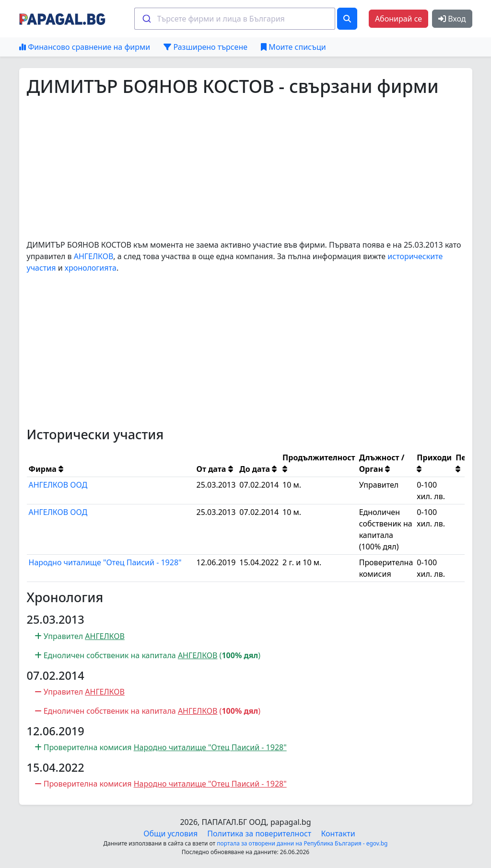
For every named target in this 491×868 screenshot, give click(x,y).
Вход (452, 19)
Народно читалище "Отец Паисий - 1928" (105, 562)
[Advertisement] (246, 168)
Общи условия (170, 834)
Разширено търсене (205, 47)
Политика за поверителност (259, 834)
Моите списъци (293, 47)
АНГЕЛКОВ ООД (58, 485)
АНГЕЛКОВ (94, 256)
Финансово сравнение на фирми (85, 47)
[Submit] (146, 19)
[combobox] (235, 19)
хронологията (91, 268)
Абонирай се (398, 19)
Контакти (338, 834)
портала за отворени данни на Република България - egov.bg (302, 843)
